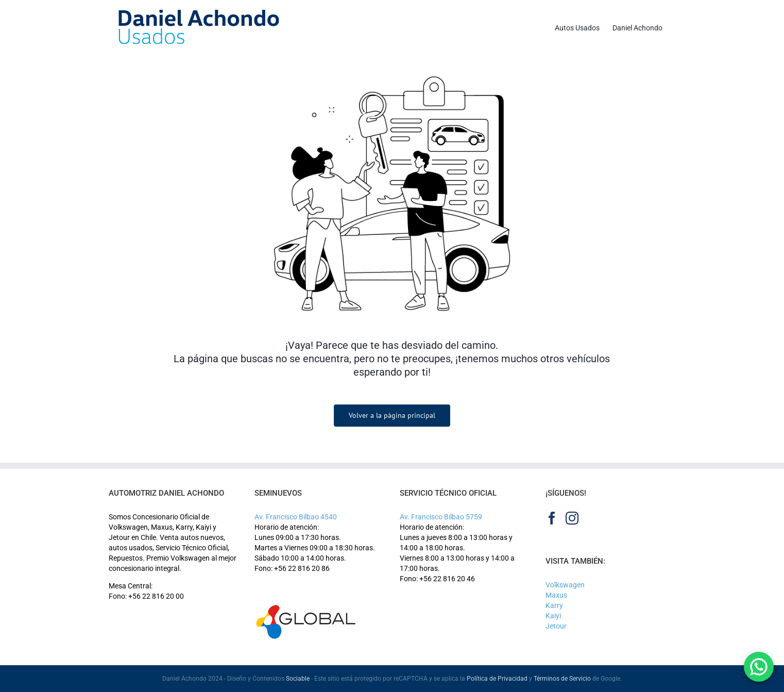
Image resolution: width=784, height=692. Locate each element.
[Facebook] (552, 518)
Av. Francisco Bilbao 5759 (441, 517)
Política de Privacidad (497, 679)
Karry (554, 605)
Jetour (556, 626)
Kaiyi (553, 616)
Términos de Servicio (562, 679)
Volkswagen (565, 585)
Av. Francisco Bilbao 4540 (296, 517)
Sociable (298, 679)
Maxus (556, 595)
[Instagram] (572, 518)
